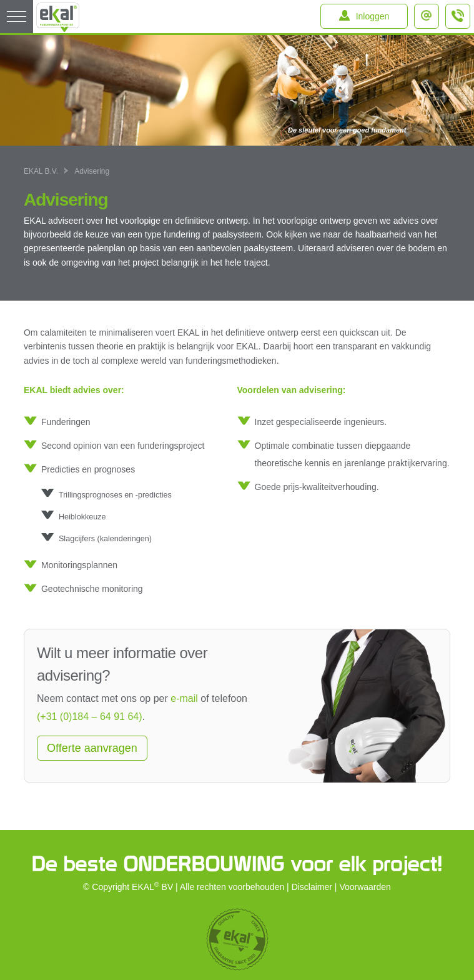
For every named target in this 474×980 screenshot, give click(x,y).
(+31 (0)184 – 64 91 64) (90, 717)
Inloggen (373, 16)
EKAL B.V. (41, 171)
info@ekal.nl (429, 12)
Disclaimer (312, 887)
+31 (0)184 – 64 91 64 (458, 21)
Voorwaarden (365, 887)
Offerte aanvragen (92, 748)
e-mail (184, 698)
